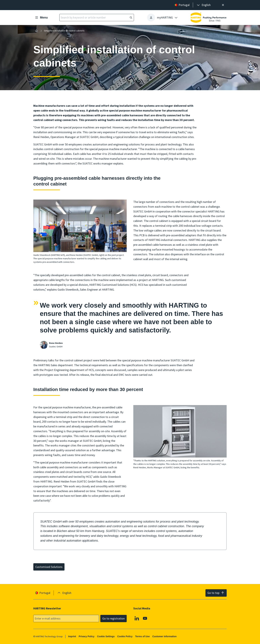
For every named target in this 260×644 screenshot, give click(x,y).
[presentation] (203, 5)
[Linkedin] (137, 618)
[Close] (223, 5)
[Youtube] (145, 618)
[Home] (36, 31)
